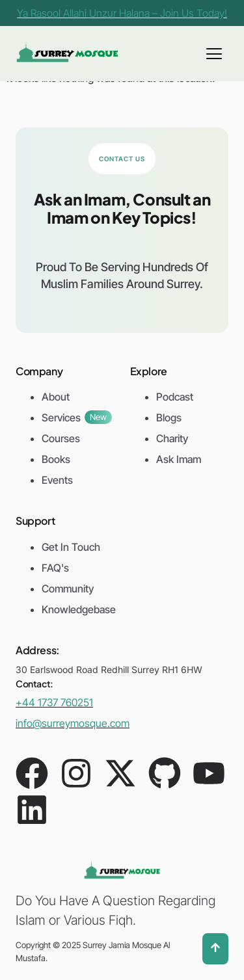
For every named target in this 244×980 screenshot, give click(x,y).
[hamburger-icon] (214, 54)
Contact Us (122, 159)
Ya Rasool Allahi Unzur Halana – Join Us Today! (122, 13)
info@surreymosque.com (73, 723)
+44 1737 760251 (54, 702)
